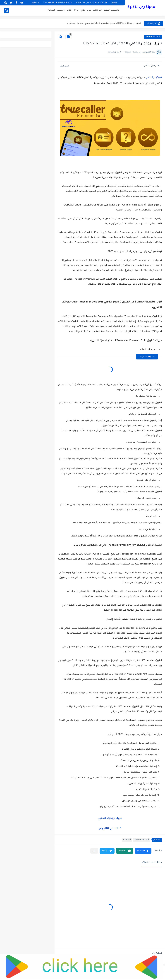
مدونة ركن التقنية (141, 7)
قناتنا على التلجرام (110, 829)
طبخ (83, 10)
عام (89, 10)
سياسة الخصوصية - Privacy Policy (57, 3)
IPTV (76, 10)
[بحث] (6, 10)
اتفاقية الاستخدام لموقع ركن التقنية (92, 3)
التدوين (51, 10)
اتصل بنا (114, 3)
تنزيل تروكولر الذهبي (110, 818)
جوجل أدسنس (64, 10)
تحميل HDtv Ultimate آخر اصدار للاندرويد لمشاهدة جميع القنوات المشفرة (104, 23)
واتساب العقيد (111, 10)
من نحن (35, 3)
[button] (143, 851)
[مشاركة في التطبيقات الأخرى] (94, 851)
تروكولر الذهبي (154, 78)
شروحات (97, 10)
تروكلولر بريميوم (153, 37)
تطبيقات (127, 840)
